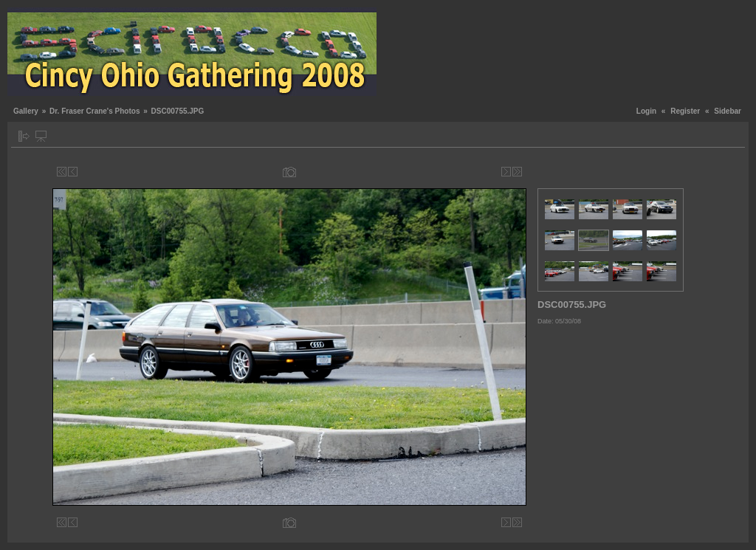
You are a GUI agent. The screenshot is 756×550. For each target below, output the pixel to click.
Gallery (26, 111)
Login (646, 111)
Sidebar (728, 111)
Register (685, 111)
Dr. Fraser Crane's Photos (94, 111)
